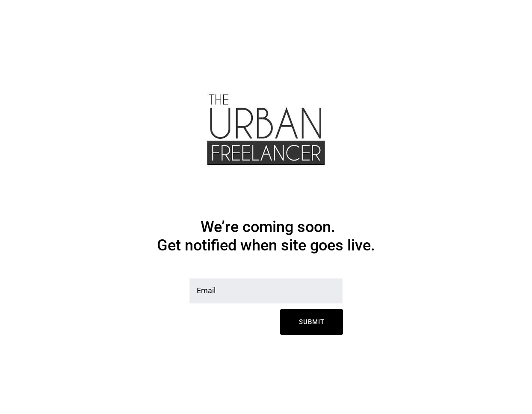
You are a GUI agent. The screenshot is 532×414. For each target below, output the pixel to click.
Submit (312, 322)
